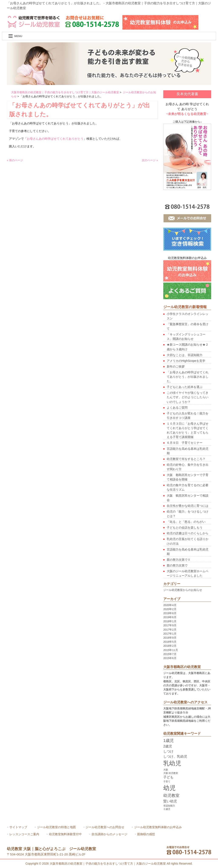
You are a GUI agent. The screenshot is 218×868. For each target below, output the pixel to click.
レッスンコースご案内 (24, 834)
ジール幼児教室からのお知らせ (183, 590)
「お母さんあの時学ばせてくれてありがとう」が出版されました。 (188, 377)
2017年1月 (170, 634)
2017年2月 (170, 630)
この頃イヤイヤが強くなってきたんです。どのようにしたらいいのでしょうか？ (188, 397)
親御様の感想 (146, 834)
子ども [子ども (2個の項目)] (168, 777)
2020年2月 (170, 609)
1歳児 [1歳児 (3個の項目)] (169, 741)
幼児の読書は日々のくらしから (188, 533)
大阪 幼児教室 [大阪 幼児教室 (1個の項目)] (171, 773)
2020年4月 (170, 605)
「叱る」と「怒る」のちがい (186, 522)
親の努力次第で (177, 565)
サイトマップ (18, 827)
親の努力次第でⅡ (179, 560)
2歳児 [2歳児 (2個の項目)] (168, 746)
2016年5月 (170, 642)
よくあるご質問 (177, 408)
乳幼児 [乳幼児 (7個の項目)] (172, 763)
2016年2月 (170, 646)
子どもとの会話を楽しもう (185, 527)
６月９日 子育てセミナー (185, 443)
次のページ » (150, 160)
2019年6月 (170, 617)
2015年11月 (171, 650)
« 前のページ (15, 160)
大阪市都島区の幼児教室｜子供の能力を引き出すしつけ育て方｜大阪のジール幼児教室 (65, 92)
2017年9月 (170, 625)
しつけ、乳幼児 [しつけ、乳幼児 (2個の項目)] (175, 757)
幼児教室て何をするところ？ (186, 459)
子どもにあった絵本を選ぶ (185, 387)
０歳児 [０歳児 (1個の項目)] (167, 809)
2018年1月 (170, 621)
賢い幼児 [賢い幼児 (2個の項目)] (170, 801)
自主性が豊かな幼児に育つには (188, 506)
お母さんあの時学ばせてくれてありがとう (55, 139)
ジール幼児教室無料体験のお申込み (158, 827)
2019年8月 (170, 613)
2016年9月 (170, 638)
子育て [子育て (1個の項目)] (167, 782)
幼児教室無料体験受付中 (65, 834)
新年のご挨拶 (176, 366)
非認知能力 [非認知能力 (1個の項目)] (169, 806)
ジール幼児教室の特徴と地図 (56, 827)
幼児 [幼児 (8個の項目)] (169, 788)
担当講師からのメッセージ (109, 834)
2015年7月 (170, 654)
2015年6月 (170, 658)
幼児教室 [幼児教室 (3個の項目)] (171, 795)
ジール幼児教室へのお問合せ (105, 827)
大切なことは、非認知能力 (185, 355)
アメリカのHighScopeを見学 (186, 361)
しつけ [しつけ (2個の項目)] (168, 751)
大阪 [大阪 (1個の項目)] (166, 770)
